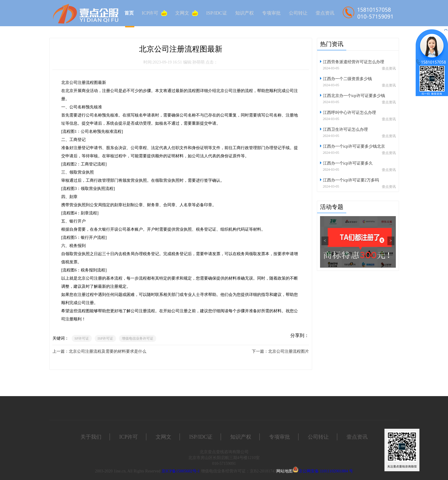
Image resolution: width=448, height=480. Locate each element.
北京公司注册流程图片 (289, 351)
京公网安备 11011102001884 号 (326, 471)
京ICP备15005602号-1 (181, 471)
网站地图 (284, 471)
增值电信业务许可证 (138, 338)
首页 (129, 13)
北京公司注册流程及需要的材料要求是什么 (108, 351)
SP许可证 (82, 338)
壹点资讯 (325, 13)
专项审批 (271, 13)
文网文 (187, 13)
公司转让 (298, 13)
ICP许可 (155, 13)
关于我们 (91, 437)
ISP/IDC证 (216, 13)
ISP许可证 (105, 338)
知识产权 (245, 13)
